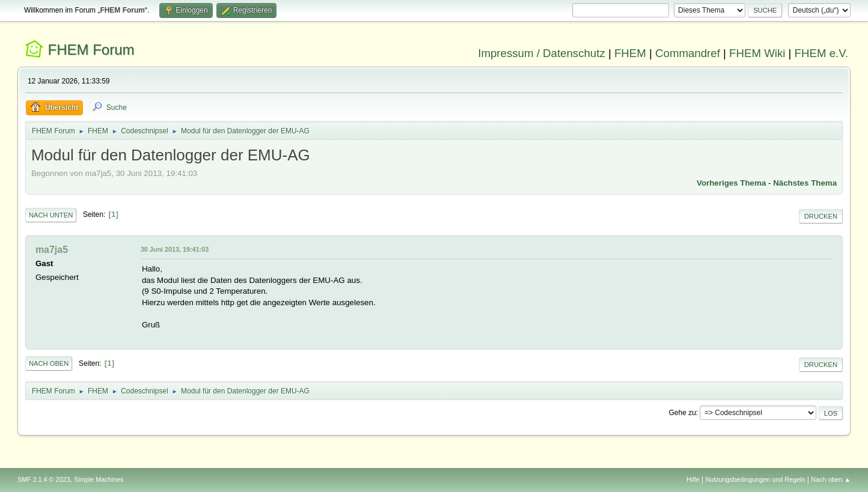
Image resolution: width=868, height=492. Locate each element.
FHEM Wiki (757, 53)
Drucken (821, 216)
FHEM (630, 53)
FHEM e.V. (822, 53)
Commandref (688, 53)
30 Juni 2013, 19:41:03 (175, 249)
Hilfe (693, 479)
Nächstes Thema (805, 183)
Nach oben (49, 363)
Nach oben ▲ (831, 479)
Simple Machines (99, 479)
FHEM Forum (91, 50)
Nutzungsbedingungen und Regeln (755, 479)
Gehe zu (683, 413)
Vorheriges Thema (731, 183)
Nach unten (51, 215)
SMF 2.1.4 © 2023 (44, 479)
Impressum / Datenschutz (542, 53)
